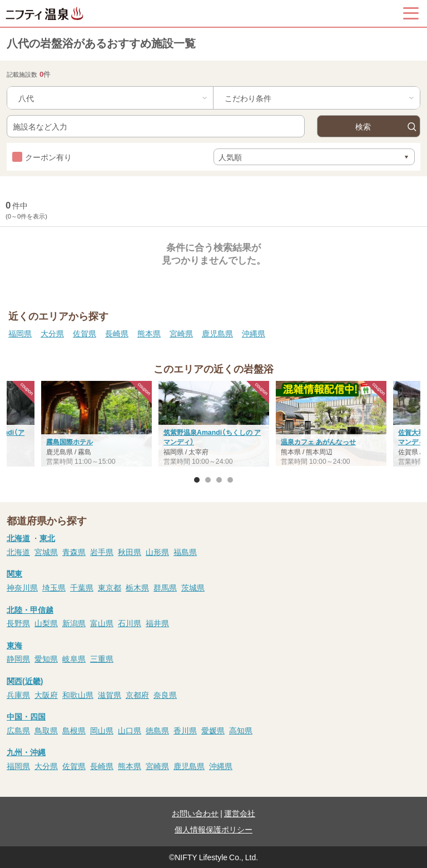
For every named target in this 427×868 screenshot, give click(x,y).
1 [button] (197, 480)
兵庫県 (18, 695)
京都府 (137, 695)
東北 (47, 538)
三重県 (102, 658)
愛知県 (46, 658)
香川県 (185, 730)
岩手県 (102, 552)
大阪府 (46, 695)
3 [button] (219, 480)
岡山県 (102, 730)
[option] (214, 425)
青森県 (74, 552)
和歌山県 (78, 695)
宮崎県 (181, 333)
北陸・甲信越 (30, 609)
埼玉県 (54, 587)
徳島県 (157, 730)
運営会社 (240, 813)
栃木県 (137, 587)
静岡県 (18, 658)
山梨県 (46, 623)
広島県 (18, 730)
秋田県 (130, 552)
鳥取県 (46, 730)
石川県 (130, 623)
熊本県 (149, 333)
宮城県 (46, 552)
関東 (14, 573)
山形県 (157, 552)
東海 (14, 645)
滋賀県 (110, 695)
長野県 (18, 623)
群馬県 (165, 587)
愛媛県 (213, 730)
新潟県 (74, 623)
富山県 (102, 623)
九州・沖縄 (26, 752)
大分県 (52, 333)
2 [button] (208, 480)
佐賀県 (85, 333)
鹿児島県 (217, 333)
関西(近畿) (25, 681)
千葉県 (82, 587)
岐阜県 (74, 658)
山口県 (130, 730)
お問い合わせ (195, 813)
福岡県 (20, 333)
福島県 (185, 552)
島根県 (74, 730)
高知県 (241, 730)
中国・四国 (26, 716)
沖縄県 (254, 333)
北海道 (18, 538)
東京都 (110, 587)
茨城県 (193, 587)
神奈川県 (22, 587)
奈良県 (165, 695)
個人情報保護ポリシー (213, 829)
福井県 (157, 623)
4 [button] (230, 480)
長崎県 (117, 333)
